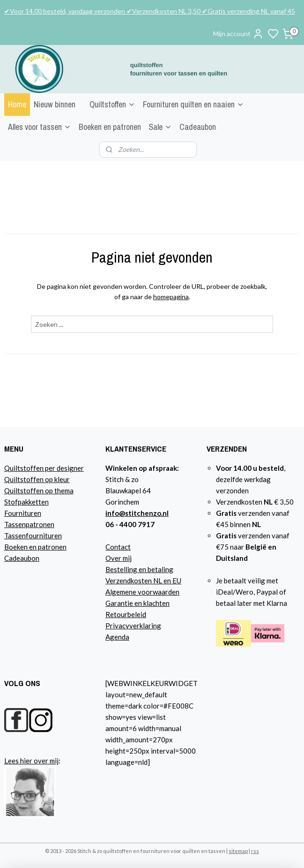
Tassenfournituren (33, 536)
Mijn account (238, 34)
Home (17, 104)
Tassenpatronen (29, 524)
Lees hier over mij (31, 761)
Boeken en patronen (110, 127)
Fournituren (23, 513)
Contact (118, 547)
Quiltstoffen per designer (44, 468)
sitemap (238, 851)
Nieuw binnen (55, 104)
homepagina (171, 297)
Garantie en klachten (137, 603)
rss (255, 851)
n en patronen (45, 547)
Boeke (14, 547)
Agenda (117, 637)
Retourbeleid (126, 614)
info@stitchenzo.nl (137, 513)
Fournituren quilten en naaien (193, 104)
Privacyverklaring (133, 626)
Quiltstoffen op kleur (37, 479)
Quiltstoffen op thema (39, 491)
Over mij (119, 558)
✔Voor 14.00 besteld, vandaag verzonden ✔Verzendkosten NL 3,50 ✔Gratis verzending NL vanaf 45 (150, 11)
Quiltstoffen (112, 104)
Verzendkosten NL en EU (143, 581)
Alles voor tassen (40, 127)
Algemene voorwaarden (142, 592)
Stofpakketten (26, 502)
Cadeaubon (198, 127)
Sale (160, 127)
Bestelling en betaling (139, 569)
